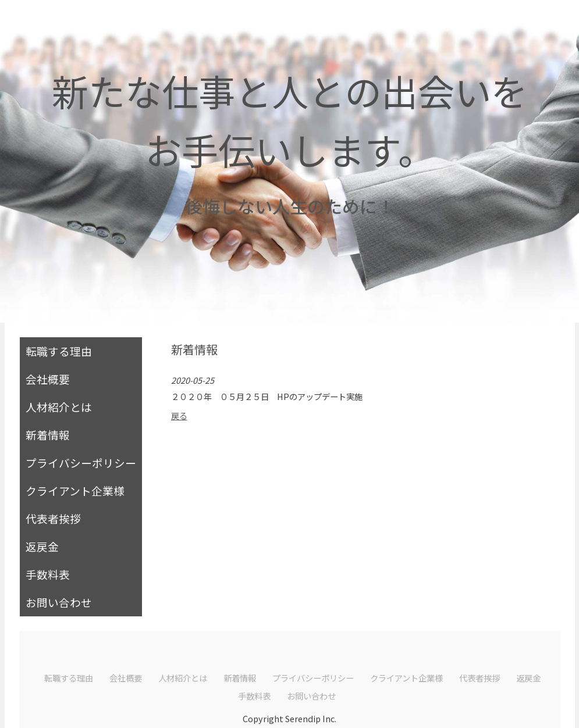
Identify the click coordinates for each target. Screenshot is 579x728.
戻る (179, 415)
